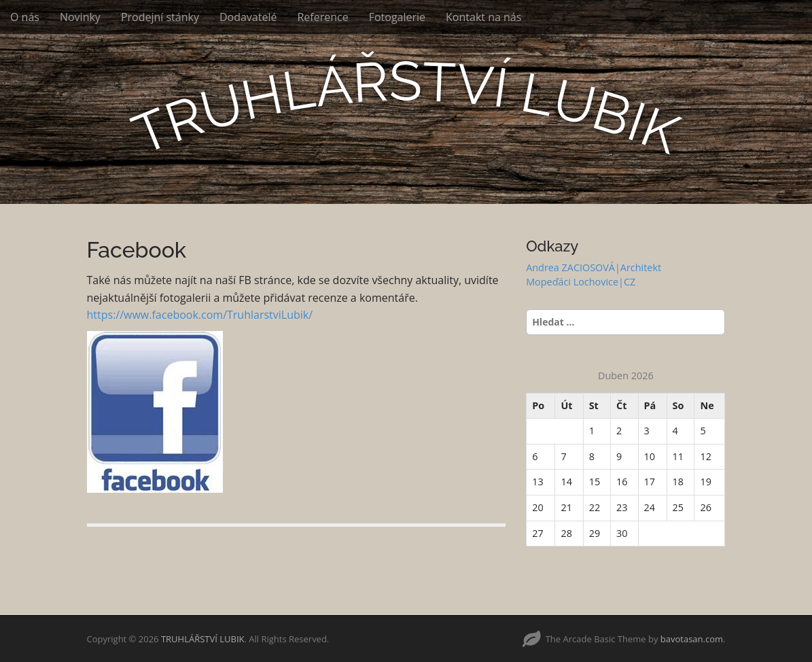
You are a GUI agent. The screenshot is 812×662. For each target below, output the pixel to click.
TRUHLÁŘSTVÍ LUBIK (203, 639)
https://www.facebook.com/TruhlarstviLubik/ (200, 315)
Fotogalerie (397, 17)
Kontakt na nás (483, 17)
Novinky (80, 17)
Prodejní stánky (160, 17)
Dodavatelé (248, 17)
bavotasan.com (692, 639)
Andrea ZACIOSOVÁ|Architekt (594, 267)
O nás (25, 17)
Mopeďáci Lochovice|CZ (581, 282)
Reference (322, 17)
